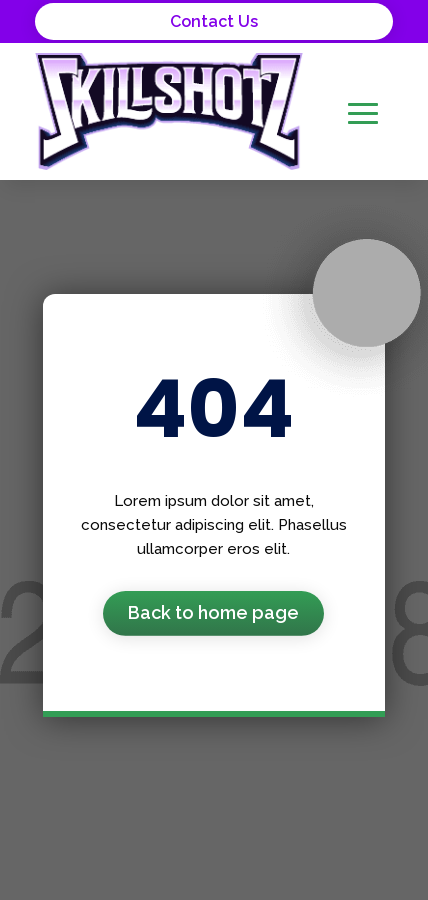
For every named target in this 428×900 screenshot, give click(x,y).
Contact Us (214, 21)
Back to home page (213, 612)
